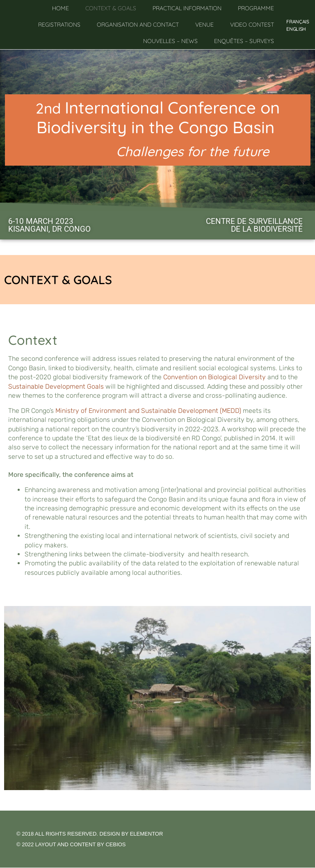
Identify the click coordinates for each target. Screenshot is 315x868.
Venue (204, 25)
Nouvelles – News (170, 41)
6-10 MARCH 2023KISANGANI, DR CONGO (49, 225)
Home (60, 8)
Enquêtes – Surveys (244, 41)
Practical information (187, 8)
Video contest (252, 25)
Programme (256, 8)
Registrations (59, 25)
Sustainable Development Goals (56, 386)
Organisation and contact (138, 25)
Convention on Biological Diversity (215, 377)
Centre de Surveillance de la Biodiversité (254, 225)
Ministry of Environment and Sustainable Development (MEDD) (148, 411)
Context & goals (111, 8)
